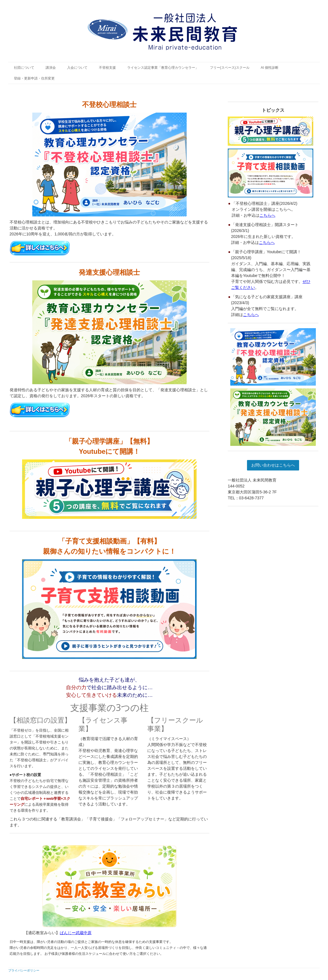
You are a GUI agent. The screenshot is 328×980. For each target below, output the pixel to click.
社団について (24, 68)
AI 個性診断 (270, 68)
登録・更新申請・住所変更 (34, 78)
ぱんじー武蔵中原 (76, 933)
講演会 (51, 68)
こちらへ (267, 215)
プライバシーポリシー (24, 970)
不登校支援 (107, 68)
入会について (77, 68)
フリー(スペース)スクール (230, 68)
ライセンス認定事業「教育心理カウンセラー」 (163, 68)
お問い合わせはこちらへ (273, 465)
